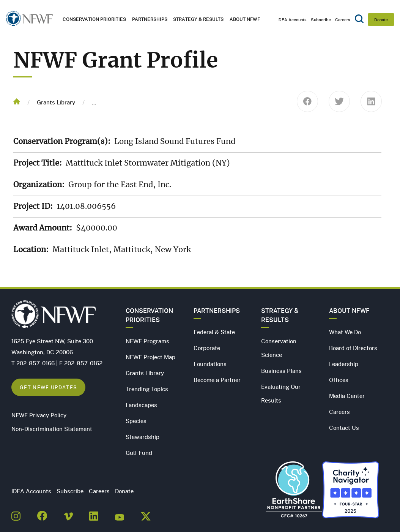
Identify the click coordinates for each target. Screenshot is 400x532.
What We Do (345, 332)
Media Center (347, 396)
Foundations (210, 364)
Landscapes (141, 405)
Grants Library (56, 102)
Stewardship (143, 437)
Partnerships (150, 19)
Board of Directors (353, 348)
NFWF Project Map (150, 357)
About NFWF (349, 311)
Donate (381, 20)
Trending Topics (147, 389)
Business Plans (281, 371)
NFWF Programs (147, 341)
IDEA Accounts (292, 20)
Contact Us (344, 428)
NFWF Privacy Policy (39, 415)
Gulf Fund (139, 453)
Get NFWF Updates (48, 387)
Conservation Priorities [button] (94, 19)
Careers (343, 20)
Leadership (344, 364)
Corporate (207, 348)
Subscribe (321, 20)
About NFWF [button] (245, 19)
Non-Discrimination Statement (52, 429)
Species (136, 421)
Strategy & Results (198, 19)
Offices (339, 380)
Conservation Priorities (149, 315)
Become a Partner (217, 380)
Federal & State (214, 332)
